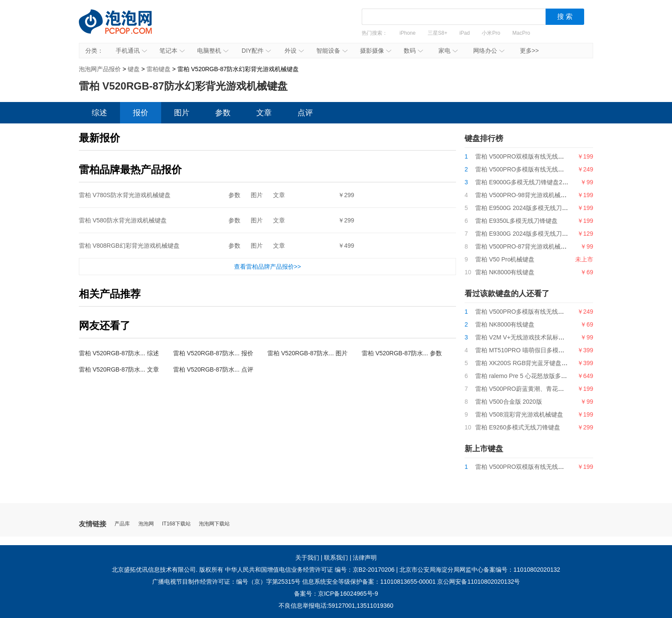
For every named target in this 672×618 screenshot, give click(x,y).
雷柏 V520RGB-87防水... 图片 (307, 353)
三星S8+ (438, 33)
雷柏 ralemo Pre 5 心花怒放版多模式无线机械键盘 (542, 376)
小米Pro (491, 33)
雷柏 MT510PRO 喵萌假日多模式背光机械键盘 (538, 350)
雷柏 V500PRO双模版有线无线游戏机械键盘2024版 (544, 156)
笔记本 (172, 51)
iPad (465, 33)
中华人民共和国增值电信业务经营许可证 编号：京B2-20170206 (310, 570)
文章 (264, 113)
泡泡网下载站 (214, 524)
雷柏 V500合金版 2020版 (509, 402)
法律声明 (365, 558)
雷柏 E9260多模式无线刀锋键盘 (518, 427)
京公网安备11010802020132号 (478, 582)
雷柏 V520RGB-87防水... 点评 (213, 369)
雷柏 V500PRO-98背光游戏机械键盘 (524, 195)
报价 (141, 113)
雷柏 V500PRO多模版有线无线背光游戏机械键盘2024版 (550, 169)
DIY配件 (256, 51)
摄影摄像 (376, 51)
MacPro (521, 33)
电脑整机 (213, 51)
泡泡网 (146, 524)
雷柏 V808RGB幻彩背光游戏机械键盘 (129, 246)
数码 (413, 51)
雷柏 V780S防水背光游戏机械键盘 (125, 195)
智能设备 (332, 51)
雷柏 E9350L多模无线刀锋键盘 (516, 221)
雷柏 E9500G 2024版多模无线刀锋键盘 (528, 208)
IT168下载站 (176, 524)
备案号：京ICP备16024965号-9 (336, 594)
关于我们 (307, 558)
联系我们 (336, 558)
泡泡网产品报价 (124, 28)
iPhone (407, 33)
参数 (223, 113)
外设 (294, 51)
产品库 (122, 524)
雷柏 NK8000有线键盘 (505, 272)
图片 (182, 113)
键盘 (134, 69)
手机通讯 (131, 51)
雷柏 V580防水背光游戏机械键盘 (123, 220)
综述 (99, 113)
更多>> (529, 51)
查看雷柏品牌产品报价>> (267, 267)
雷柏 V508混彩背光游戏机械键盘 (519, 414)
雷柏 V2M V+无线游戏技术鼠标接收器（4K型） (538, 337)
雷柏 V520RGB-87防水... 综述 (119, 353)
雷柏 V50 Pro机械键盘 (505, 259)
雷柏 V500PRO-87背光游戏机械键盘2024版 (534, 246)
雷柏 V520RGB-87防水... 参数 (402, 353)
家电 (448, 51)
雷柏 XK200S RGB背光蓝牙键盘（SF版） (531, 363)
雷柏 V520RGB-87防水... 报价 (213, 353)
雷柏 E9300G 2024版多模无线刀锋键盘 (528, 234)
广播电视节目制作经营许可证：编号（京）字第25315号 (226, 582)
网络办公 (489, 51)
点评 (305, 113)
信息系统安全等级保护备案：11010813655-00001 (369, 582)
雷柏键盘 (159, 69)
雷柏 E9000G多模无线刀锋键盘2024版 (527, 182)
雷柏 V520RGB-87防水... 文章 (119, 369)
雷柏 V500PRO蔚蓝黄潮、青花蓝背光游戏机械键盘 (544, 389)
